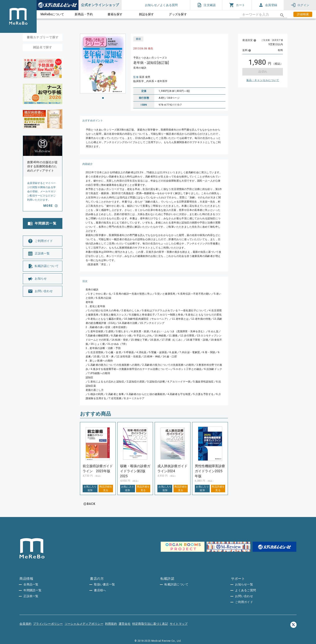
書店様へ (100, 590)
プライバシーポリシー (48, 624)
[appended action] (282, 15)
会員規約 (25, 624)
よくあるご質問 (245, 590)
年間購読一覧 (32, 590)
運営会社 (125, 624)
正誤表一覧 (31, 596)
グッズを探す (178, 14)
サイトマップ (179, 624)
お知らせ (151, 5)
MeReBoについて (52, 14)
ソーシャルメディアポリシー (84, 624)
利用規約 (111, 624)
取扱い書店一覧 (104, 584)
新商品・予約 (84, 14)
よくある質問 (169, 5)
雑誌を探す (146, 14)
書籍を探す (115, 14)
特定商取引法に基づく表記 (150, 624)
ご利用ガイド (244, 602)
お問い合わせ (244, 596)
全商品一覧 (31, 584)
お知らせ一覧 (244, 584)
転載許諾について (176, 584)
